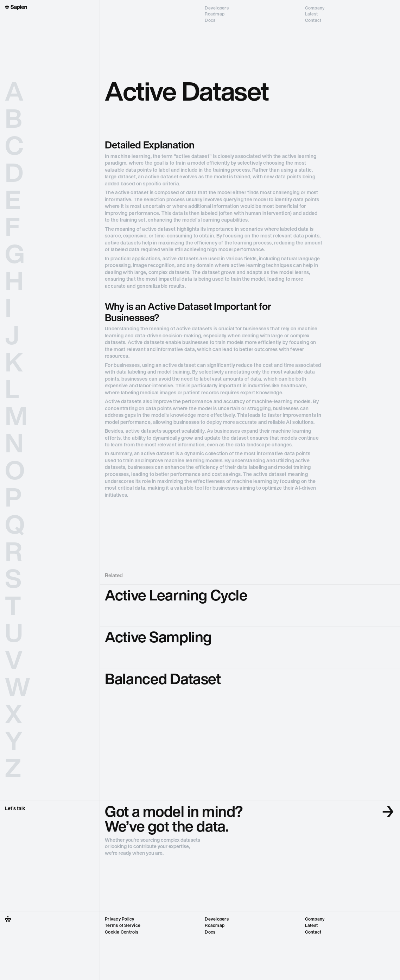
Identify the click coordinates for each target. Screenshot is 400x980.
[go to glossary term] (250, 605)
